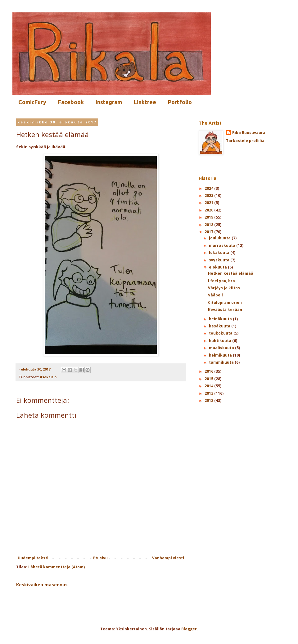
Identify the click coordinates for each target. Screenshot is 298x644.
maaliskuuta (222, 348)
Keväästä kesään (225, 310)
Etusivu (100, 558)
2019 (209, 217)
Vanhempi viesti (168, 558)
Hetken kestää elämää (231, 273)
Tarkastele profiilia (245, 141)
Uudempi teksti (33, 558)
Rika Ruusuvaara (249, 133)
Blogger (189, 629)
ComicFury (32, 102)
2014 (209, 386)
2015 (209, 379)
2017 (209, 232)
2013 (209, 393)
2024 (209, 188)
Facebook (71, 102)
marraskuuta (223, 245)
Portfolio (180, 102)
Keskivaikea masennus (42, 585)
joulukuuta (220, 238)
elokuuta (218, 267)
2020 (209, 210)
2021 (209, 203)
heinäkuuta (221, 319)
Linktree (145, 102)
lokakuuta (220, 253)
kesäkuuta (220, 326)
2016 (209, 371)
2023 (209, 195)
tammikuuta (222, 362)
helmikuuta (221, 355)
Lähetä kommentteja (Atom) (56, 567)
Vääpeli (215, 295)
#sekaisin (48, 377)
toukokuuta (221, 333)
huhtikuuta (221, 341)
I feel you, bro (221, 281)
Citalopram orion (225, 302)
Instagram (109, 102)
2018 (209, 225)
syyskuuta (220, 260)
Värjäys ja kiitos (224, 288)
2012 (209, 400)
